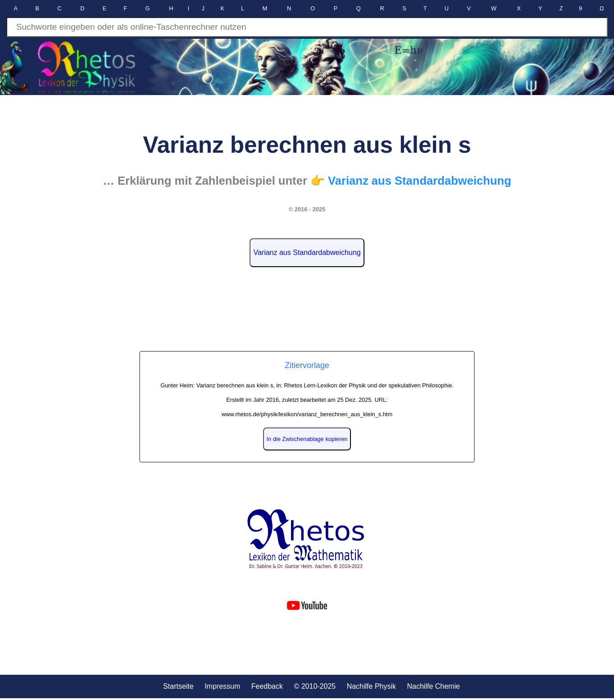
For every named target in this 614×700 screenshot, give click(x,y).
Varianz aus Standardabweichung (307, 252)
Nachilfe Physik (371, 686)
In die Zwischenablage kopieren (307, 439)
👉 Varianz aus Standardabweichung (411, 181)
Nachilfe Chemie (433, 686)
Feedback (267, 686)
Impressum (222, 686)
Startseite (178, 686)
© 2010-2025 (315, 686)
